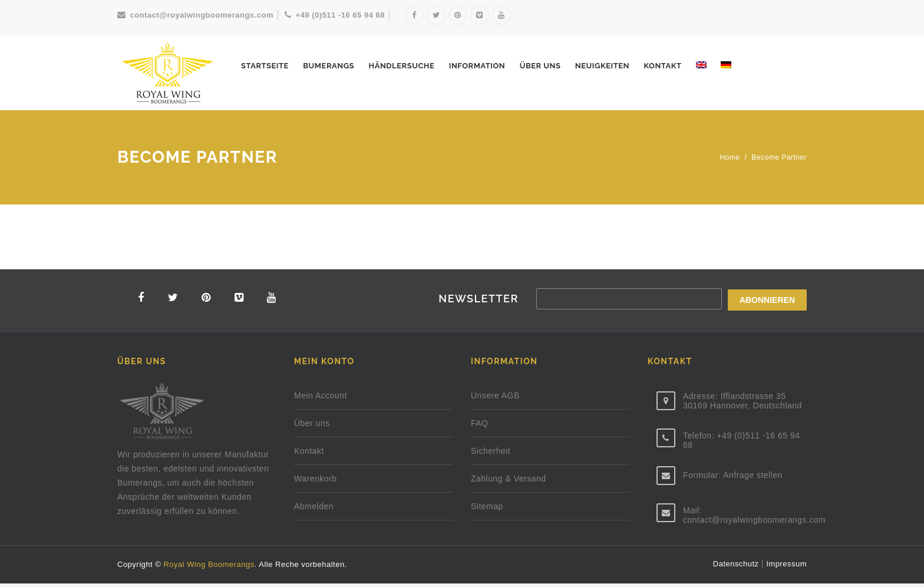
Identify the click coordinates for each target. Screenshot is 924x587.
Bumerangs (329, 66)
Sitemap (487, 510)
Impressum (786, 567)
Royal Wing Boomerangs (209, 568)
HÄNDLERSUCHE (401, 66)
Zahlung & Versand (509, 482)
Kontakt (662, 66)
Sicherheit (491, 454)
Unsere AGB (495, 399)
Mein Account (321, 399)
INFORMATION (477, 66)
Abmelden (314, 510)
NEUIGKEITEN (602, 66)
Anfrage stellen (753, 479)
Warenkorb (315, 482)
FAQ (480, 427)
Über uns (540, 66)
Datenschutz (737, 567)
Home (730, 157)
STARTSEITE (265, 66)
